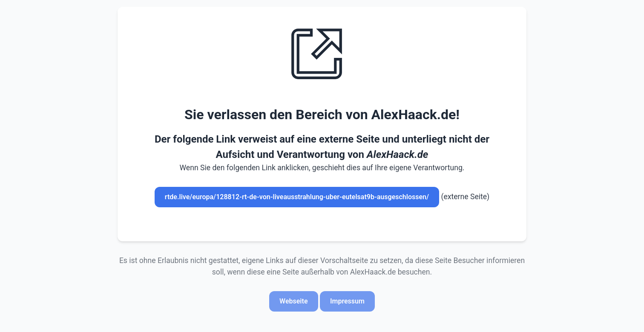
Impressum (347, 301)
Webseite (293, 301)
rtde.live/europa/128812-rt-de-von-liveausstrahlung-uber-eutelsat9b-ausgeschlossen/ (297, 197)
